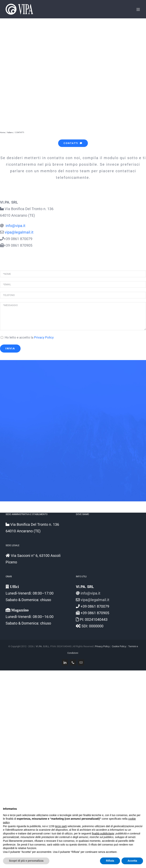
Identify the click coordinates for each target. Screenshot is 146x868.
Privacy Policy (44, 337)
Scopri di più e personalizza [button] (26, 861)
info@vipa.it (15, 226)
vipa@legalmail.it (19, 232)
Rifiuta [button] (110, 861)
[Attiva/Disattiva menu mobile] (138, 9)
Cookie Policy (119, 646)
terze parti (61, 826)
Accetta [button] (132, 861)
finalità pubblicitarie (103, 834)
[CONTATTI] (73, 143)
